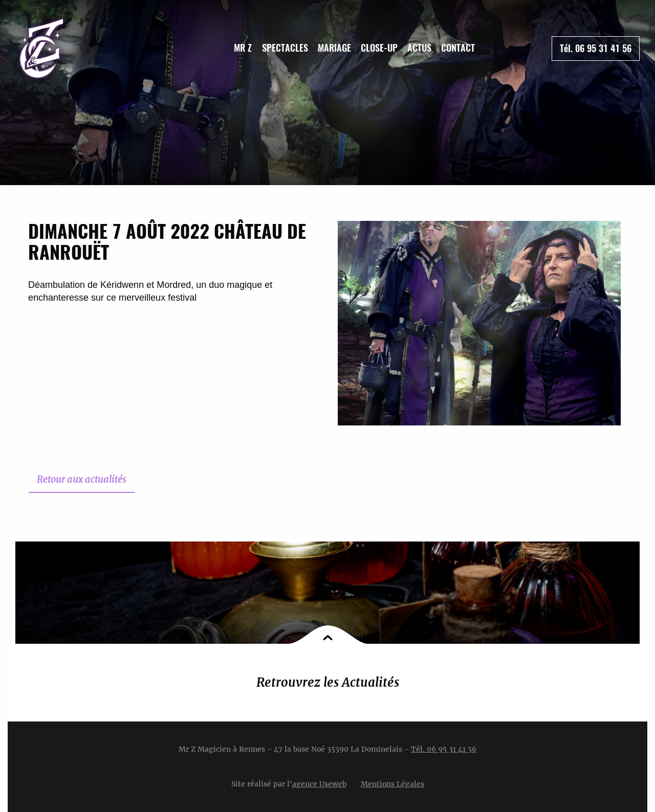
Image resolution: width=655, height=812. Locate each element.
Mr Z (243, 48)
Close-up (379, 48)
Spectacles (285, 48)
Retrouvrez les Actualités (328, 682)
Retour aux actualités (82, 479)
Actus (419, 48)
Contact (458, 48)
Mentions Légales (392, 784)
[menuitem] (243, 48)
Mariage (334, 48)
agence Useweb (319, 784)
